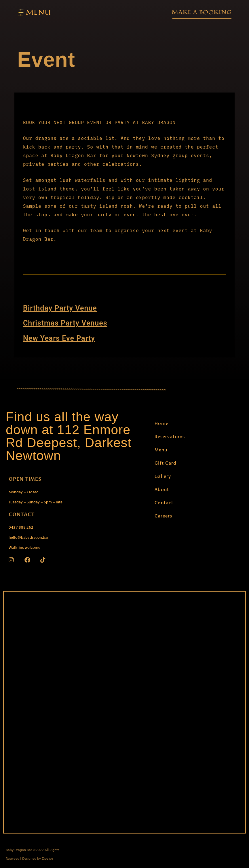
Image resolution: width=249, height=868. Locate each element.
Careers (163, 515)
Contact (164, 502)
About (162, 489)
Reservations (170, 436)
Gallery (163, 475)
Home (161, 423)
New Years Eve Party (59, 338)
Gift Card (166, 462)
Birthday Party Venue (60, 308)
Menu (161, 449)
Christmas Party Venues (65, 323)
